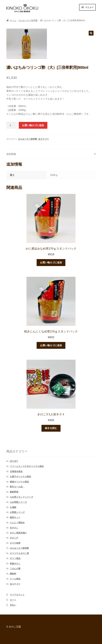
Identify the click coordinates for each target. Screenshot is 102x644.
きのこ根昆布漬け (18, 533)
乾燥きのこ (15, 564)
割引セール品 (17, 487)
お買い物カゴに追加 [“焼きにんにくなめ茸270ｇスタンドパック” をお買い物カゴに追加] (51, 345)
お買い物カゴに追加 (33, 125)
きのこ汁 (14, 538)
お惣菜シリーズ (17, 512)
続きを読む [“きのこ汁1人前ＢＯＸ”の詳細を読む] (51, 428)
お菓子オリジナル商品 (20, 477)
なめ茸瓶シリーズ (18, 502)
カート (13, 600)
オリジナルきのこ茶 (19, 553)
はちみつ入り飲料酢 (28, 20)
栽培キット (15, 517)
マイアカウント (17, 595)
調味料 (13, 574)
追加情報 (11, 154)
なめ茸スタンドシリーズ (21, 497)
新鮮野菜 (14, 492)
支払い (13, 605)
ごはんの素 (15, 569)
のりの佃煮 (15, 543)
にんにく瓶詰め (17, 523)
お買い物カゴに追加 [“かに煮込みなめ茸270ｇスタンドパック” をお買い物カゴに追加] (51, 262)
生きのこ (14, 528)
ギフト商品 (15, 558)
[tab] (51, 154)
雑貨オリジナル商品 (19, 482)
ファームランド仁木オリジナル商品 (27, 466)
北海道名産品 (16, 471)
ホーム (13, 20)
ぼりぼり (14, 461)
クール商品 (15, 579)
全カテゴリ (44, 139)
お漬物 (13, 507)
